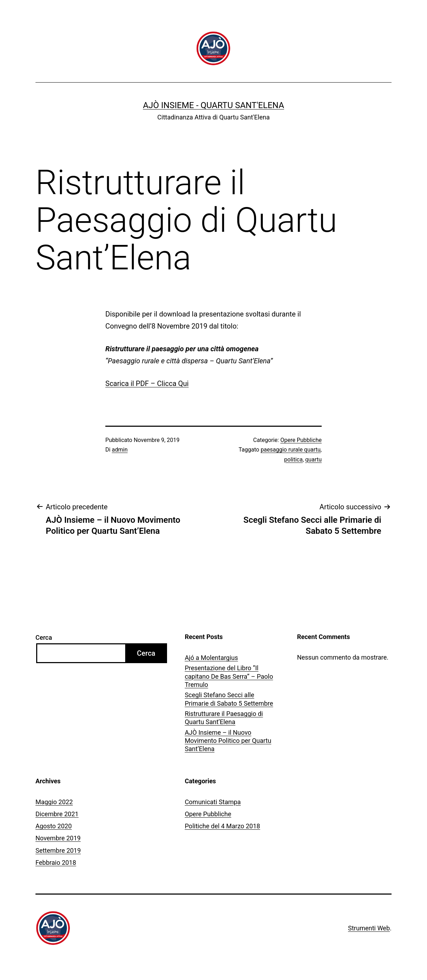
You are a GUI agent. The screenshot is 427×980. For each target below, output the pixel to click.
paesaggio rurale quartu (291, 450)
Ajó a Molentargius (211, 658)
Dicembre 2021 (57, 814)
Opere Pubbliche (301, 440)
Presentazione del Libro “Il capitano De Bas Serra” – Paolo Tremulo (229, 676)
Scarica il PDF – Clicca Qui (147, 383)
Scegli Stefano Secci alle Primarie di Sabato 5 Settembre (229, 699)
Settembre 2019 (58, 850)
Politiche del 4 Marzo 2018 (223, 826)
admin (120, 450)
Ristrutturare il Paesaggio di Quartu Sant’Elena (224, 718)
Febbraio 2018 (56, 863)
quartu (314, 460)
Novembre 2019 (58, 838)
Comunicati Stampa (213, 802)
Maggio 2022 (54, 802)
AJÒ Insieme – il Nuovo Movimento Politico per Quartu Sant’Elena (228, 741)
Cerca (44, 637)
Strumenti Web (369, 928)
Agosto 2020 (54, 826)
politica (293, 460)
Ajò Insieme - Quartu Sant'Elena (213, 105)
